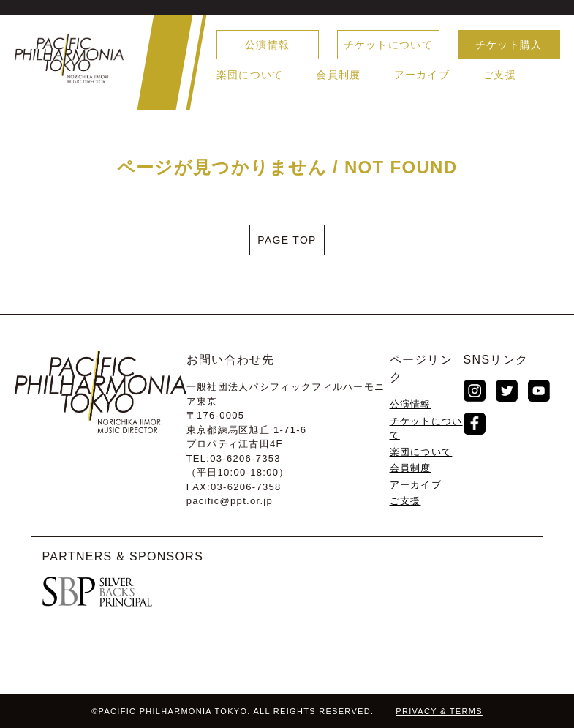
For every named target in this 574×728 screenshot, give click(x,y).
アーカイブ (422, 75)
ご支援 (499, 75)
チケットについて (388, 45)
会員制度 (338, 75)
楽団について (250, 75)
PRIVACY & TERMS (439, 711)
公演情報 (267, 45)
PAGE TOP (287, 240)
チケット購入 (509, 45)
